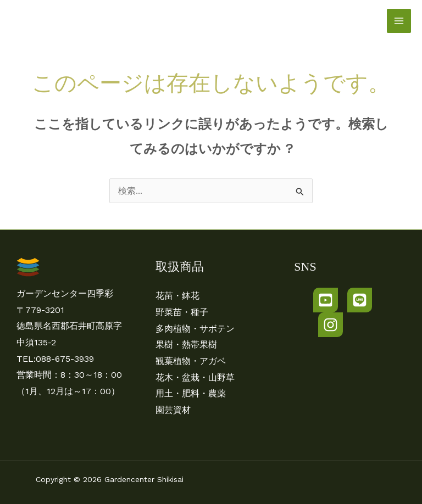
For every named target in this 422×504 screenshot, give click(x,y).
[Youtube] (326, 300)
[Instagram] (331, 325)
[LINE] (360, 300)
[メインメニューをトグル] (399, 21)
